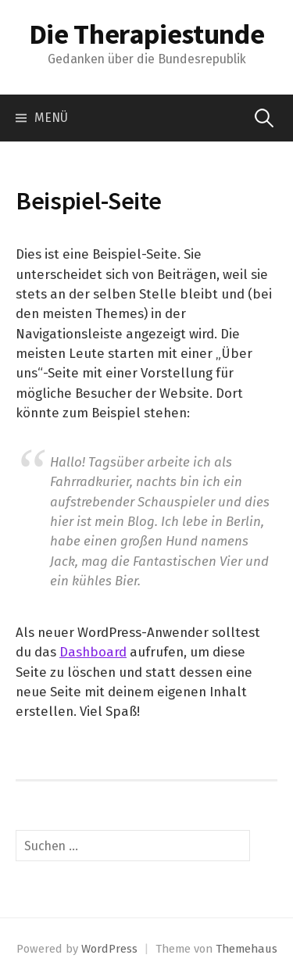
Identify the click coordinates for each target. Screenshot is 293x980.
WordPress (109, 949)
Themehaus (247, 949)
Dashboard (93, 652)
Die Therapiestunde (147, 34)
